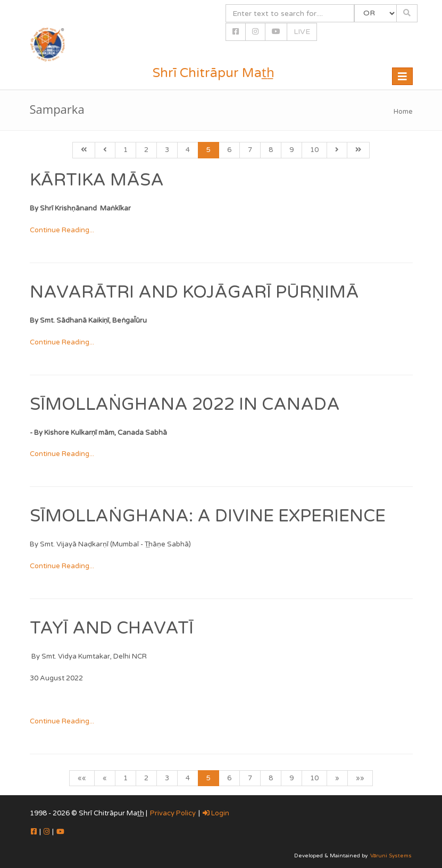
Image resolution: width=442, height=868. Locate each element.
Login (216, 813)
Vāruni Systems (391, 856)
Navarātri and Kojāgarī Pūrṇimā (194, 292)
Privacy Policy (173, 813)
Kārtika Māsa (97, 180)
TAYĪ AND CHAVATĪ (112, 628)
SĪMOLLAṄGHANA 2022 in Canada (185, 404)
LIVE (302, 32)
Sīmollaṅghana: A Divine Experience (208, 516)
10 (314, 150)
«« (82, 778)
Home (403, 112)
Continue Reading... (62, 230)
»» (360, 778)
